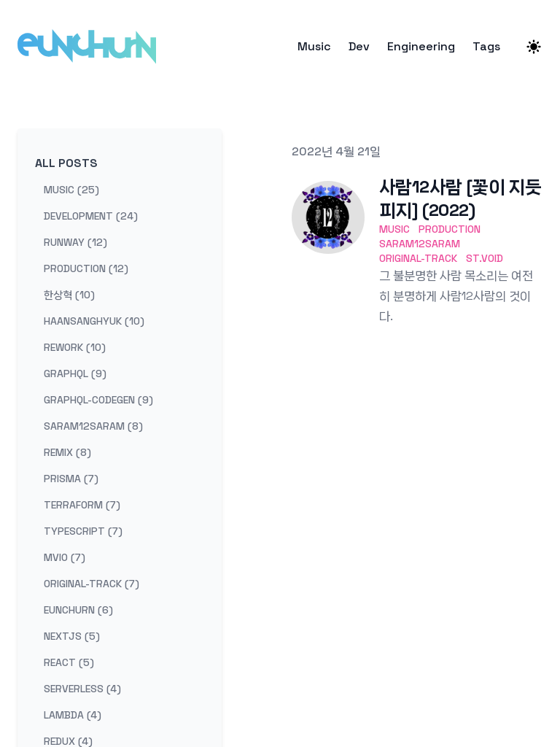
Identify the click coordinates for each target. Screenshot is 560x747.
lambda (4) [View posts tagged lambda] (73, 715)
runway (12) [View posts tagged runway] (75, 242)
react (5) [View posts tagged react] (69, 662)
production (450, 229)
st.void (485, 258)
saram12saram (420, 244)
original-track (418, 258)
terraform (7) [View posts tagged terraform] (82, 505)
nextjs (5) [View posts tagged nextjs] (72, 636)
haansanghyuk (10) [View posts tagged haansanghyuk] (94, 321)
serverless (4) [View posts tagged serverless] (82, 689)
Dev (359, 47)
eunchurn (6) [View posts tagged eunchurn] (78, 610)
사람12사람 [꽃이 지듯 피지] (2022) (460, 198)
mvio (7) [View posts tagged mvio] (65, 557)
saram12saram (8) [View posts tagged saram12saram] (93, 426)
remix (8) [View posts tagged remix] (67, 452)
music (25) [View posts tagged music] (71, 190)
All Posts (66, 163)
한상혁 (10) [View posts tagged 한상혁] (69, 295)
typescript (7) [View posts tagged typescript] (83, 531)
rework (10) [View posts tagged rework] (75, 347)
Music (314, 47)
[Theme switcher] (534, 47)
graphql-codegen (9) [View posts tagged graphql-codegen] (98, 400)
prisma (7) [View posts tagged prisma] (71, 479)
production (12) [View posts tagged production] (86, 268)
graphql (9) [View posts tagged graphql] (75, 373)
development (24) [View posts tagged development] (91, 216)
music (394, 229)
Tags (486, 47)
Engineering (421, 47)
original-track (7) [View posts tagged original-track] (92, 584)
